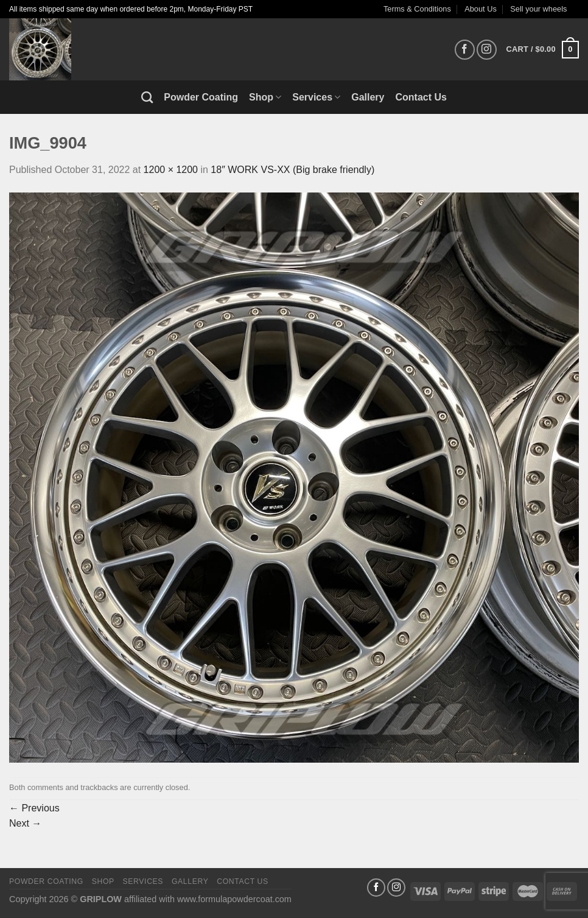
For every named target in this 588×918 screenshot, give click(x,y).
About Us (481, 9)
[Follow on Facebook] (465, 50)
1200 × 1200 (171, 170)
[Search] (147, 97)
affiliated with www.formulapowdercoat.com (208, 899)
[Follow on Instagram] (487, 50)
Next (25, 823)
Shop (265, 97)
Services (316, 97)
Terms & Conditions (417, 9)
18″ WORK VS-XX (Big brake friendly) (292, 170)
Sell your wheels (538, 9)
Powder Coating (201, 97)
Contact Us (421, 97)
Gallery (368, 97)
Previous (34, 808)
